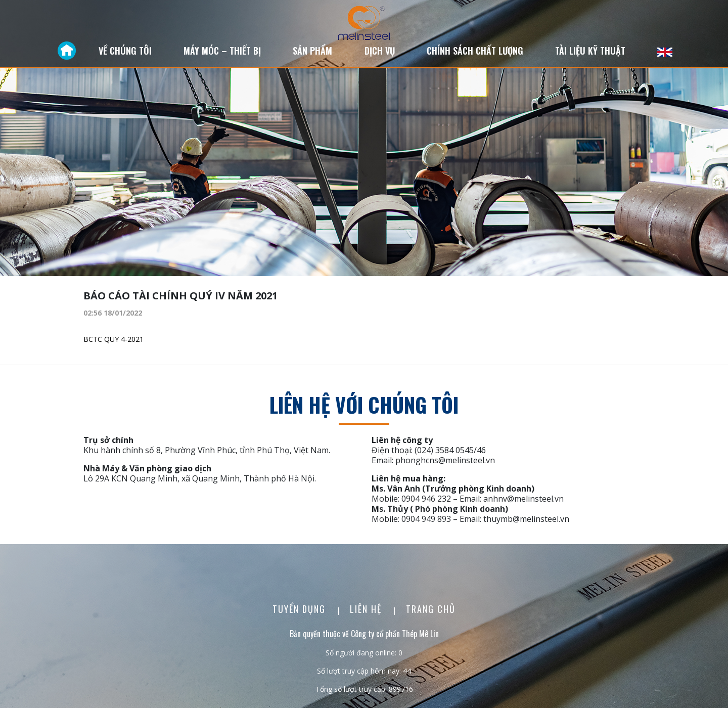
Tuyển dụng (301, 609)
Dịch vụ (380, 51)
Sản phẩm (312, 51)
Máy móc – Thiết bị (222, 51)
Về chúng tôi (125, 51)
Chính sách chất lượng (475, 51)
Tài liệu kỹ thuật (590, 51)
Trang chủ (431, 609)
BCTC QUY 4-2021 (113, 339)
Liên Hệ (367, 609)
